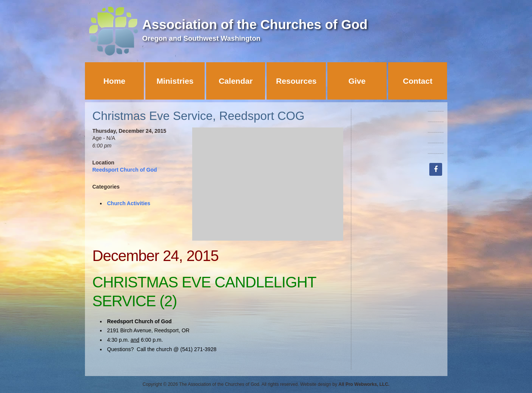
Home (114, 81)
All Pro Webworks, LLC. (364, 384)
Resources (296, 81)
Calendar (236, 81)
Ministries (175, 81)
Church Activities (129, 203)
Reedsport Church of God (125, 170)
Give (357, 81)
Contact (418, 81)
